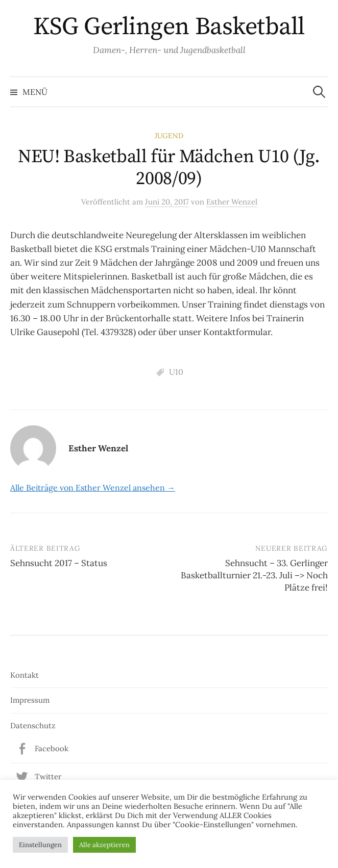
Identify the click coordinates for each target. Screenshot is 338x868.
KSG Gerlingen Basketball (169, 27)
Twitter (48, 776)
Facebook (52, 748)
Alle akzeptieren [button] (104, 845)
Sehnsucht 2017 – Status (59, 563)
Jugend (169, 136)
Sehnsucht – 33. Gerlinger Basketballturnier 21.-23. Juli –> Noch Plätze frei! (254, 575)
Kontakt (25, 675)
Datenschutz (33, 725)
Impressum (30, 700)
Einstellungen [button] (40, 845)
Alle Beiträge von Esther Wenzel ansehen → (93, 488)
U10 (176, 372)
